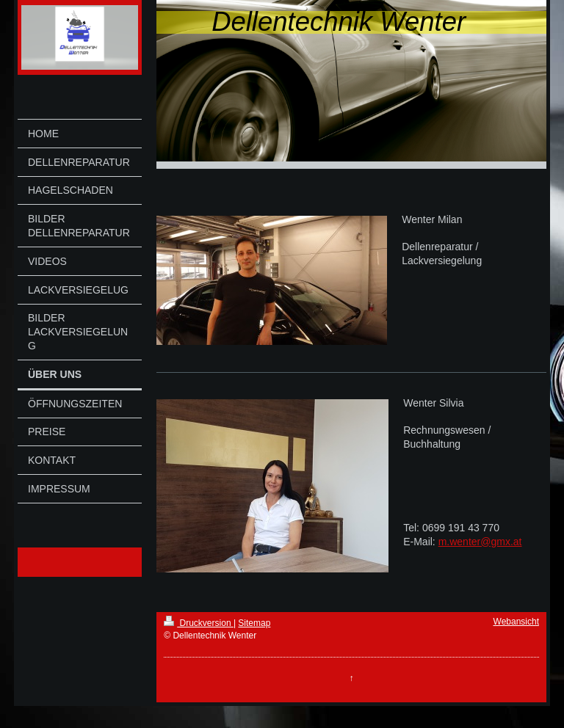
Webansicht (516, 622)
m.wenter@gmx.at (480, 542)
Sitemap (254, 623)
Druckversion (199, 623)
